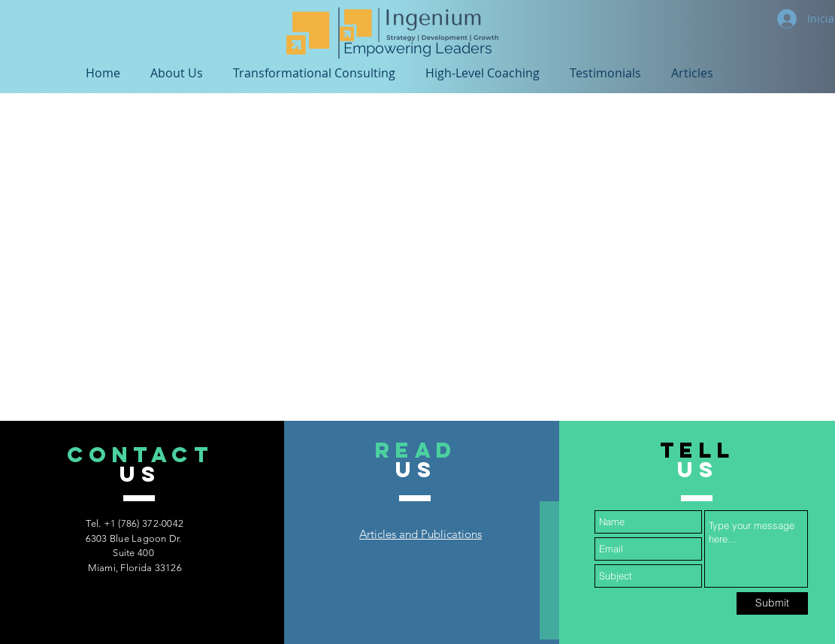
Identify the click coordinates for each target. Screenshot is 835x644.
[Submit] (772, 603)
